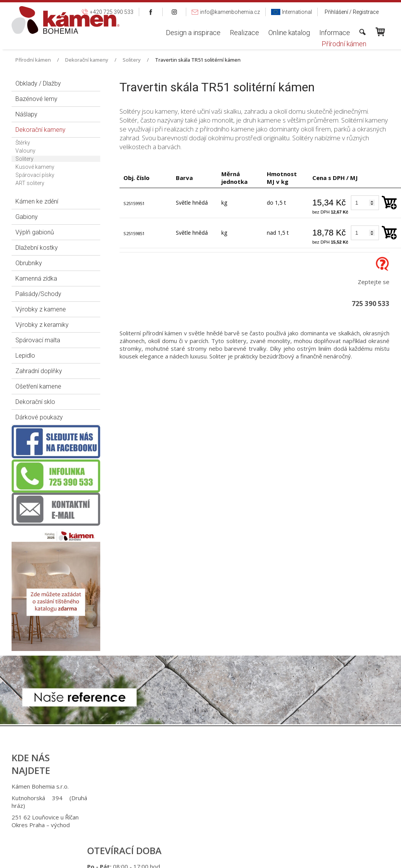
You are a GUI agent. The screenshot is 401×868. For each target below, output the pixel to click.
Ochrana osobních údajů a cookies (264, 857)
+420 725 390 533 (208, 786)
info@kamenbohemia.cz (211, 817)
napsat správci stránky (195, 857)
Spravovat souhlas (328, 857)
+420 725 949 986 (209, 798)
